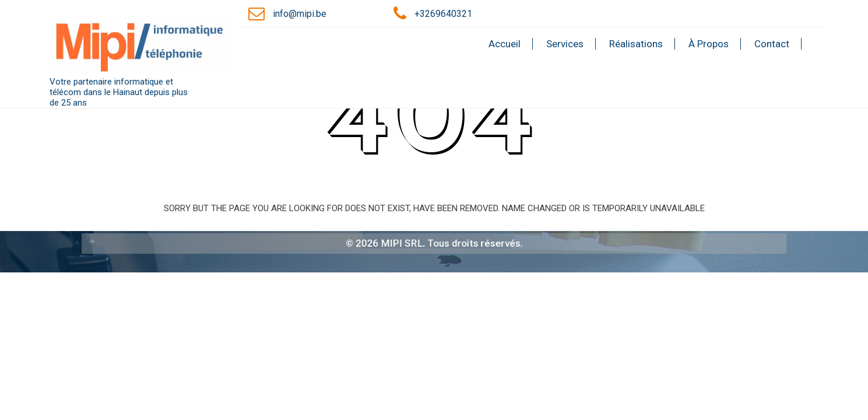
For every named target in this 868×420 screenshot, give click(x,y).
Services (565, 44)
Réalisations (636, 44)
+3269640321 (443, 14)
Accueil (505, 44)
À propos (709, 44)
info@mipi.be (300, 14)
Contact (772, 44)
